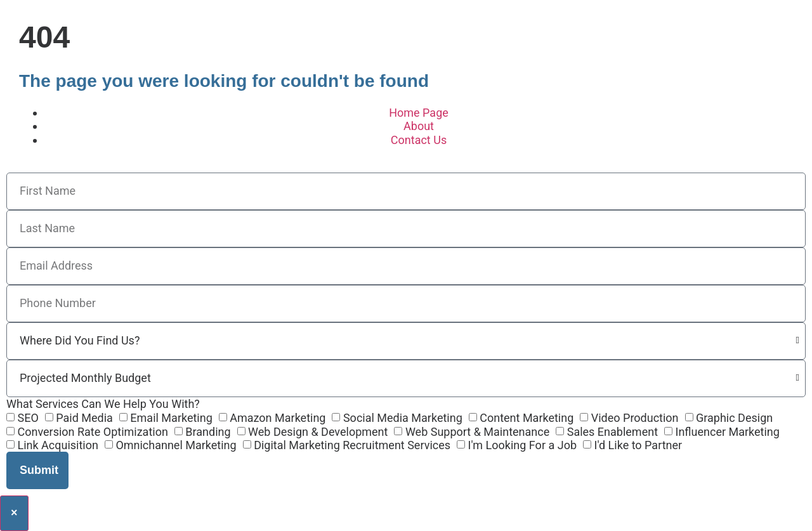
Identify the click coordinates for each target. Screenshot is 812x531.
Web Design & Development (318, 432)
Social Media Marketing (403, 418)
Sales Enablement (612, 432)
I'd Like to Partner (638, 446)
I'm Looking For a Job (523, 446)
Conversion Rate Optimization (92, 432)
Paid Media (84, 418)
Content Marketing (527, 418)
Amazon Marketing (278, 418)
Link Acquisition (57, 446)
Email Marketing (171, 418)
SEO (28, 418)
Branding (208, 432)
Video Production (635, 418)
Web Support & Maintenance (477, 432)
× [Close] (14, 513)
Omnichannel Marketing (176, 446)
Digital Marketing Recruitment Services (352, 446)
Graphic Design (734, 418)
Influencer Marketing (728, 432)
